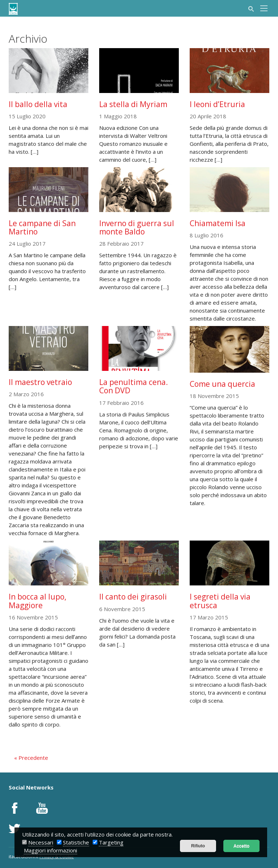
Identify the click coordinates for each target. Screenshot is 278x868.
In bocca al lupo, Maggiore (37, 601)
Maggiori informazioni (50, 850)
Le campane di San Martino (42, 227)
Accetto (241, 846)
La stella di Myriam (133, 104)
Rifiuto (198, 846)
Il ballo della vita (38, 104)
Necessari (41, 842)
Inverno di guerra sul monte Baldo (137, 227)
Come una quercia (222, 384)
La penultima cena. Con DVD (134, 386)
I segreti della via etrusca (220, 601)
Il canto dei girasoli (133, 597)
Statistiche (76, 842)
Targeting (111, 842)
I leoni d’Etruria (217, 104)
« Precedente (31, 758)
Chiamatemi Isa (218, 223)
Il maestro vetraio (40, 382)
